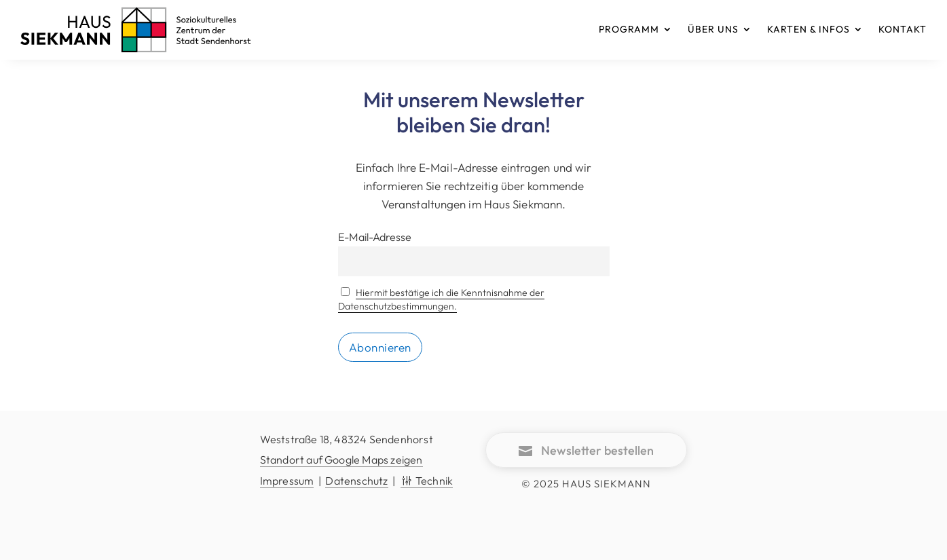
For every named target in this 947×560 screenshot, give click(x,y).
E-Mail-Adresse (375, 237)
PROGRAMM (629, 29)
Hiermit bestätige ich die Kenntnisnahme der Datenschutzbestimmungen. (442, 299)
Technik (427, 481)
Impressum (287, 481)
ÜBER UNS (713, 29)
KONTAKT (903, 29)
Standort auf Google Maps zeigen (341, 460)
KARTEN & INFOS (809, 29)
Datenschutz (356, 481)
